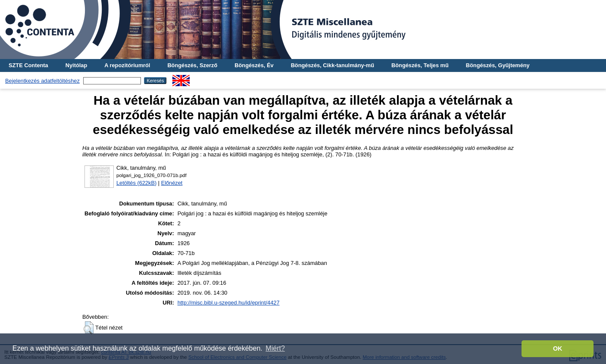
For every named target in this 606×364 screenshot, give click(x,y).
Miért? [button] (275, 348)
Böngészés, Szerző (192, 65)
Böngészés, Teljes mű (420, 65)
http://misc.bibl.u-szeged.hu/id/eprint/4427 (229, 303)
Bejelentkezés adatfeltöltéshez (42, 81)
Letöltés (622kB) (136, 183)
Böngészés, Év (254, 65)
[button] (89, 328)
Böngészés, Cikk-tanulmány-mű (333, 65)
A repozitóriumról (127, 65)
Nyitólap (76, 65)
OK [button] (558, 348)
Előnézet (172, 183)
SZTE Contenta (28, 65)
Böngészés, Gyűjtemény (498, 65)
